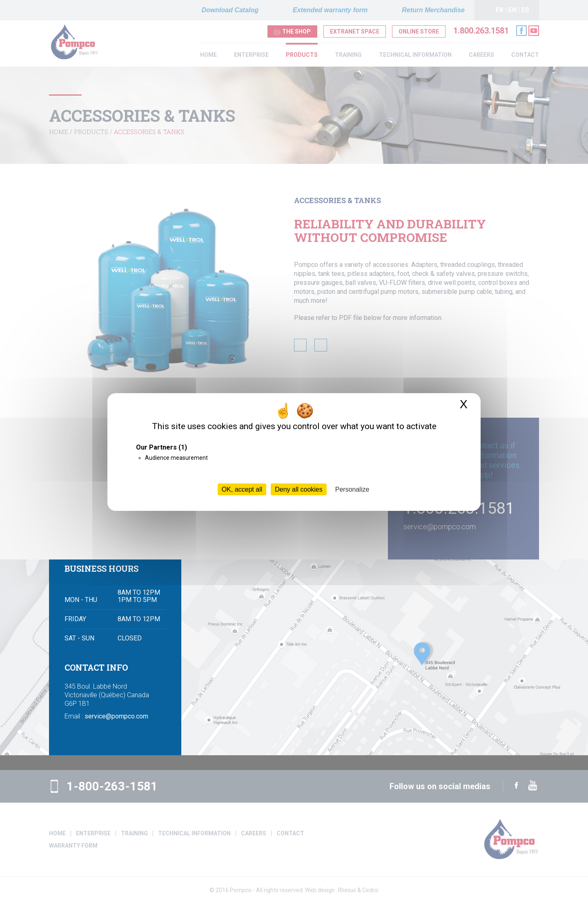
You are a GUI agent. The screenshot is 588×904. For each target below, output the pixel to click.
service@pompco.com (116, 731)
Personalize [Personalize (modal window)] (352, 489)
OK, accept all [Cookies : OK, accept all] (242, 489)
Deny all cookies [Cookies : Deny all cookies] (299, 489)
